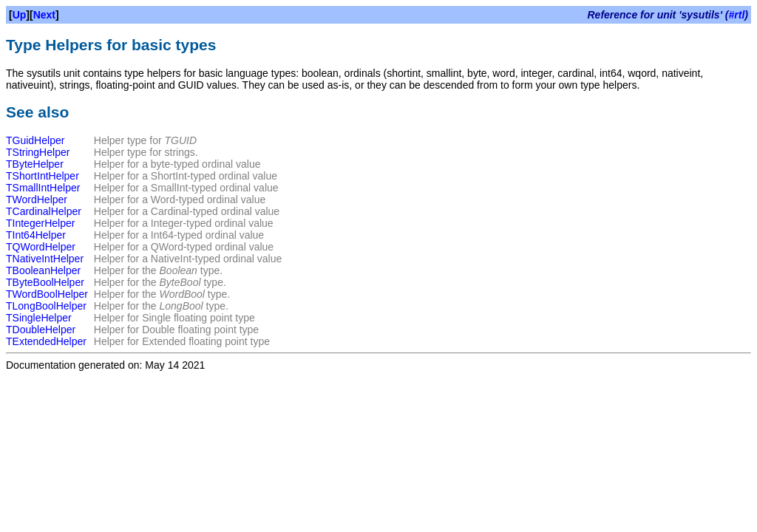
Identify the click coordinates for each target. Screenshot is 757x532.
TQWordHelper (41, 247)
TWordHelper (37, 199)
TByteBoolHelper (45, 282)
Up (20, 15)
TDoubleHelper (41, 330)
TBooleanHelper (43, 270)
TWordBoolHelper (47, 294)
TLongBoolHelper (46, 306)
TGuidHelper (35, 140)
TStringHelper (38, 152)
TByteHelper (35, 164)
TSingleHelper (39, 318)
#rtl (737, 15)
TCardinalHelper (44, 211)
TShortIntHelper (43, 176)
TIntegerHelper (40, 223)
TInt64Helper (36, 235)
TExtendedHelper (46, 341)
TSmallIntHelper (43, 188)
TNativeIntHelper (45, 259)
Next (44, 15)
